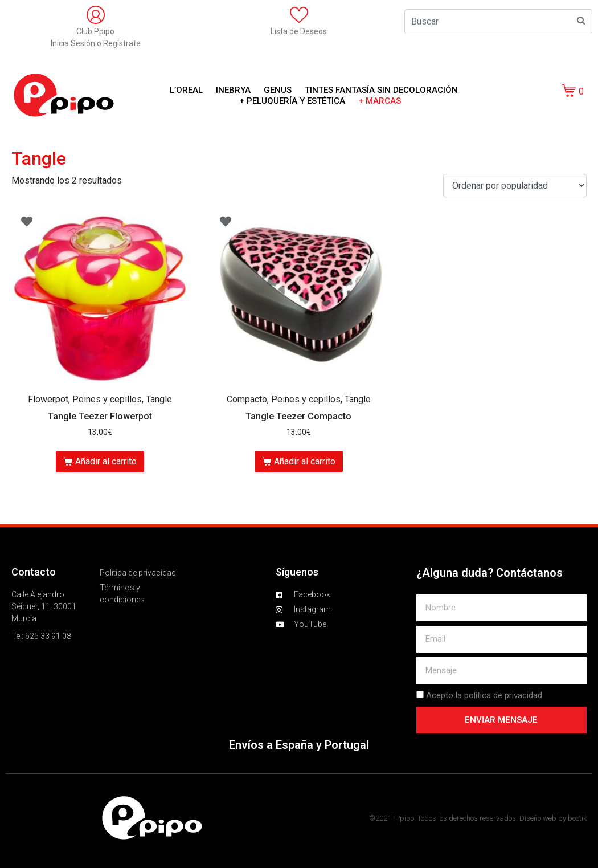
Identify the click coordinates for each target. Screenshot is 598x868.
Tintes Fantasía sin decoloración (381, 90)
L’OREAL (186, 90)
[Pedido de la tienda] (515, 186)
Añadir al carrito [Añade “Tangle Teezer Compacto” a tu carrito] (305, 461)
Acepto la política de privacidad (484, 695)
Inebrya (233, 90)
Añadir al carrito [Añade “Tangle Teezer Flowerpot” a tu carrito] (106, 461)
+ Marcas (380, 101)
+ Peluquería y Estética (292, 101)
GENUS (278, 90)
